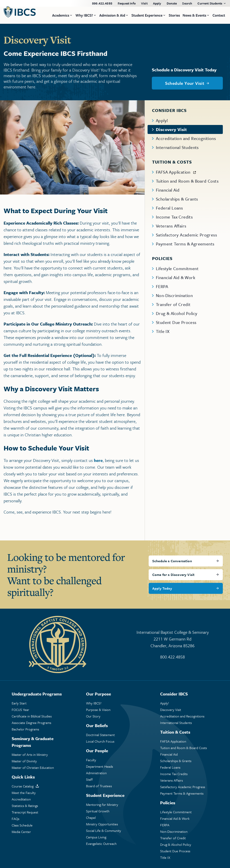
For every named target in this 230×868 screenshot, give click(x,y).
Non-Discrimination (174, 295)
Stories (174, 15)
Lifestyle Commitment (177, 268)
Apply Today (162, 588)
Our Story (93, 716)
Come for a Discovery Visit (173, 575)
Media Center (21, 832)
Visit (144, 3)
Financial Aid (168, 190)
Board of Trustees (99, 786)
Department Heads (100, 766)
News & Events (194, 15)
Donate (172, 3)
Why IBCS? (94, 703)
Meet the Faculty (24, 793)
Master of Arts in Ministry (30, 755)
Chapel (91, 818)
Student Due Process (176, 322)
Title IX (163, 331)
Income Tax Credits (174, 217)
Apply (157, 3)
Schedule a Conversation (172, 561)
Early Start (19, 703)
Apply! (162, 120)
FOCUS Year (20, 710)
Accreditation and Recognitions (186, 138)
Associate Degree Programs (31, 723)
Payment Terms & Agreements (185, 244)
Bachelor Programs (25, 729)
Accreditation (21, 799)
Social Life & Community (104, 831)
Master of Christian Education (33, 768)
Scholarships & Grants (177, 199)
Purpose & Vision (98, 710)
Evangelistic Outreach (101, 844)
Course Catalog (23, 786)
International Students (177, 147)
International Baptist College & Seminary (172, 639)
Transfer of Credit (173, 304)
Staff (89, 779)
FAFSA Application (173, 172)
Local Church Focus (100, 741)
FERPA (162, 286)
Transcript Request (25, 812)
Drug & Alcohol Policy (177, 313)
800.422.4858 (102, 3)
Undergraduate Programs (37, 694)
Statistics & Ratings (25, 806)
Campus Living (96, 837)
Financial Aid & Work (176, 277)
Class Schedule (22, 825)
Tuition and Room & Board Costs (187, 181)
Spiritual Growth (98, 811)
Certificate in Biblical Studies (32, 716)
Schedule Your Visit (185, 83)
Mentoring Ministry (102, 805)
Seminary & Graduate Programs (33, 742)
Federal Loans (169, 208)
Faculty (91, 760)
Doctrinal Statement (100, 735)
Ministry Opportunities (102, 824)
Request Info (127, 3)
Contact (219, 15)
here (98, 460)
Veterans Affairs (171, 226)
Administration (96, 773)
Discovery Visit (171, 129)
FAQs (15, 819)
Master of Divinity (24, 761)
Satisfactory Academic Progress (186, 235)
